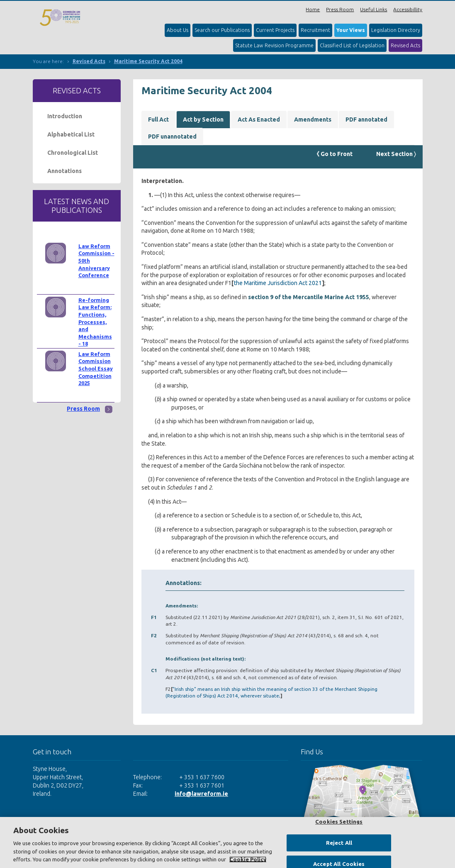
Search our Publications (222, 30)
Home (313, 9)
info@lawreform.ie (201, 794)
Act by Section (203, 119)
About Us (178, 30)
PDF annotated (366, 119)
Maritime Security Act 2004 (148, 61)
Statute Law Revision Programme (274, 45)
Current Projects (275, 30)
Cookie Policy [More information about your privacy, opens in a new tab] (248, 859)
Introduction (65, 116)
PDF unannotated (172, 137)
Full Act (158, 119)
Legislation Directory (396, 30)
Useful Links (373, 9)
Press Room (340, 9)
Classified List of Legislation (352, 45)
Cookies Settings (339, 822)
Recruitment (315, 30)
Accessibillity (408, 9)
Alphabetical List (71, 134)
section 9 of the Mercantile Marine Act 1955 (309, 297)
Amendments (313, 119)
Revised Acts (405, 45)
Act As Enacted (259, 119)
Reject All (339, 843)
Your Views (351, 30)
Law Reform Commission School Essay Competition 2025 (96, 369)
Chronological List (73, 153)
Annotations (64, 171)
